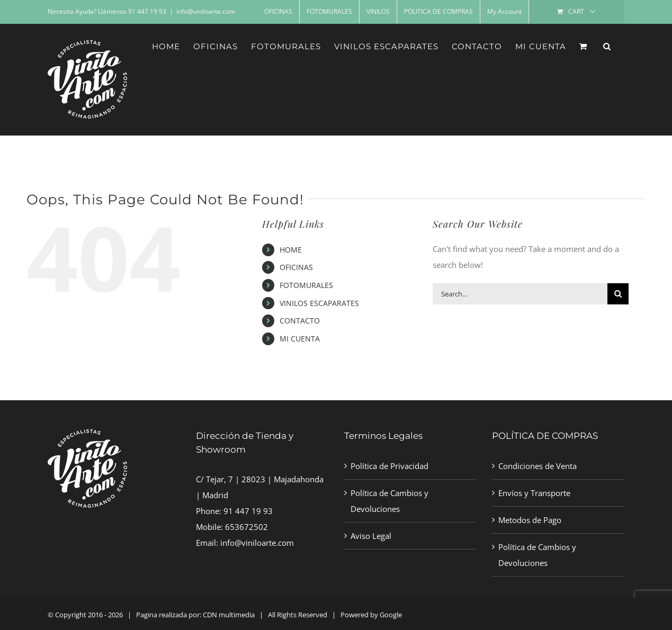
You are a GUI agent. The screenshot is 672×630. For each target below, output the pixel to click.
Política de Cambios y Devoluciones (389, 501)
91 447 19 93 (248, 511)
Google (391, 615)
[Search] (618, 294)
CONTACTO (300, 321)
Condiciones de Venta (537, 466)
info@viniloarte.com (206, 11)
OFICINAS (296, 267)
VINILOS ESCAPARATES (319, 303)
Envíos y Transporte (534, 493)
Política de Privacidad (389, 466)
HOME (291, 250)
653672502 (247, 527)
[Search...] (520, 294)
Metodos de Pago (530, 520)
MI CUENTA (300, 339)
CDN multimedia (229, 615)
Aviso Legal (371, 536)
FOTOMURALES (306, 285)
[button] (607, 46)
